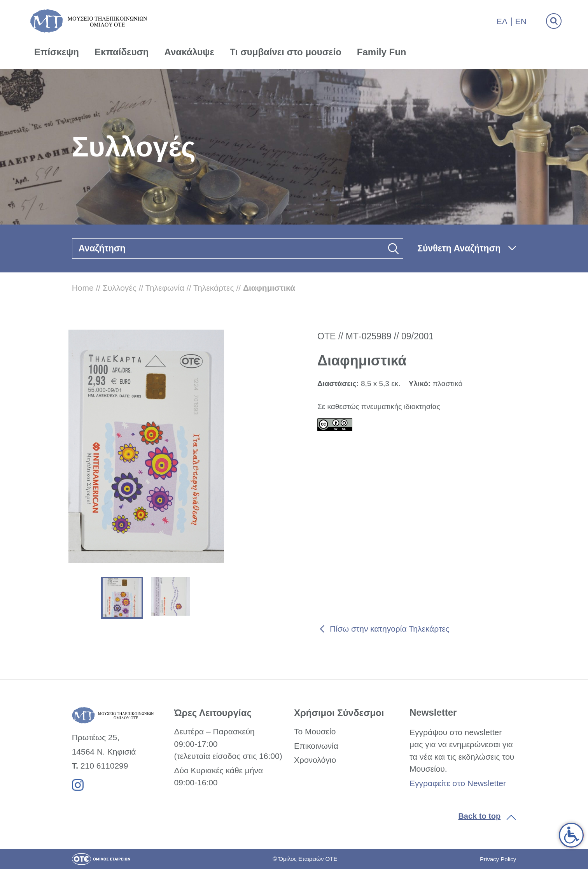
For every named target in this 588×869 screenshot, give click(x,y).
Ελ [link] (502, 21)
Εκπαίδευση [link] (122, 52)
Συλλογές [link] (120, 288)
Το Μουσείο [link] (315, 731)
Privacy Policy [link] (498, 859)
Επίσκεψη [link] (57, 52)
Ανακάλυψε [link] (189, 52)
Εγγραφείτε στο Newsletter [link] (458, 783)
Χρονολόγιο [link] (315, 760)
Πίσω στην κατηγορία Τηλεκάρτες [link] (390, 629)
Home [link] (83, 288)
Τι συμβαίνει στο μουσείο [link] (286, 52)
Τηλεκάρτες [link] (214, 288)
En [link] (521, 21)
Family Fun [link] (382, 52)
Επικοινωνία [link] (316, 746)
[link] (571, 835)
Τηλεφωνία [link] (165, 288)
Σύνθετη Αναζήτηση (459, 248)
